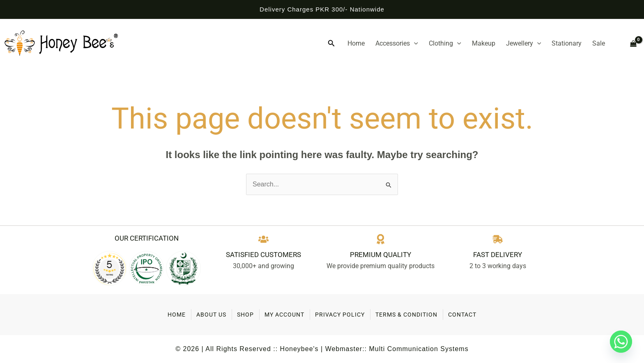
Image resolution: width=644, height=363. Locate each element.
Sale (599, 43)
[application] (414, 44)
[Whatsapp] (621, 342)
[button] (331, 44)
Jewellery (524, 44)
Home (356, 43)
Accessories (397, 44)
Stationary (567, 43)
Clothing (445, 44)
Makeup (484, 43)
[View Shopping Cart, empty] (630, 44)
